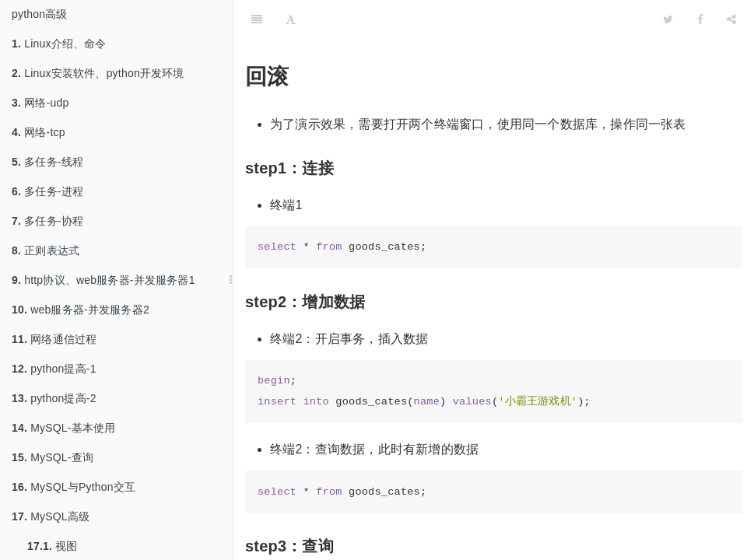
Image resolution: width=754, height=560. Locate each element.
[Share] (731, 19)
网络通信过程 (54, 339)
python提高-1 (54, 369)
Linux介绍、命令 (59, 44)
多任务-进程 (47, 191)
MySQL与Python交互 (74, 487)
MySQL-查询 (53, 457)
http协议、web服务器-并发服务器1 (103, 280)
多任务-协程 (47, 221)
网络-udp (40, 103)
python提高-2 (54, 398)
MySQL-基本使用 (64, 428)
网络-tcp (39, 132)
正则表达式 (46, 250)
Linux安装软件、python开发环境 (98, 73)
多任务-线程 (47, 162)
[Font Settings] (291, 19)
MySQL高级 (51, 516)
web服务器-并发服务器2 (81, 310)
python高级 (40, 14)
